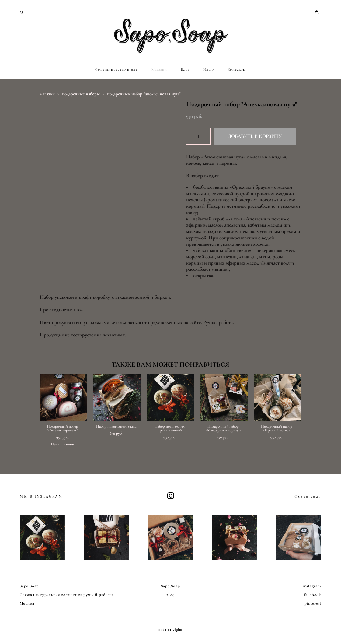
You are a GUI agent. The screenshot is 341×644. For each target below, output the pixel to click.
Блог (185, 69)
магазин (47, 94)
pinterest (313, 603)
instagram (312, 586)
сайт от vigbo (170, 630)
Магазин (159, 69)
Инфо (209, 69)
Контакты (237, 69)
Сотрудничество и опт (117, 69)
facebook (313, 595)
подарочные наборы (81, 94)
